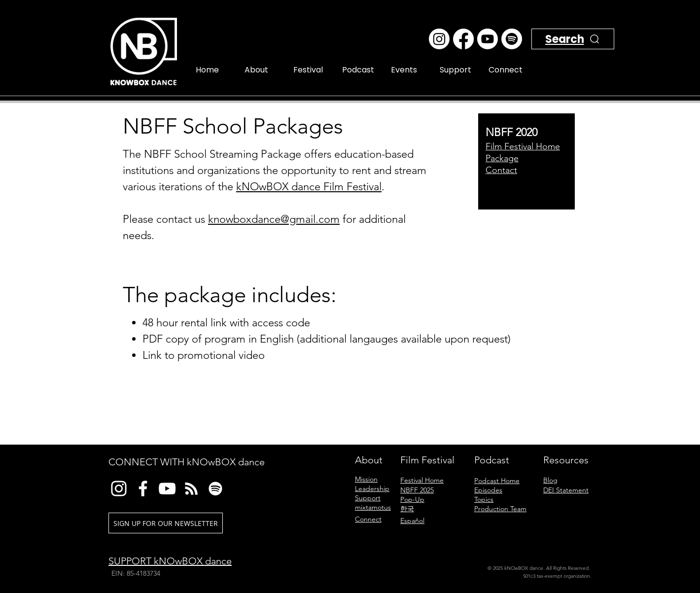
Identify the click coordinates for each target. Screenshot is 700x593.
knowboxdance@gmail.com (274, 219)
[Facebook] (463, 39)
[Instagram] (439, 39)
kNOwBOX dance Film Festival (309, 187)
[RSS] (191, 488)
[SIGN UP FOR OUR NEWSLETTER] (166, 523)
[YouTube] (167, 488)
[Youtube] (488, 39)
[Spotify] (512, 39)
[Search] (581, 51)
